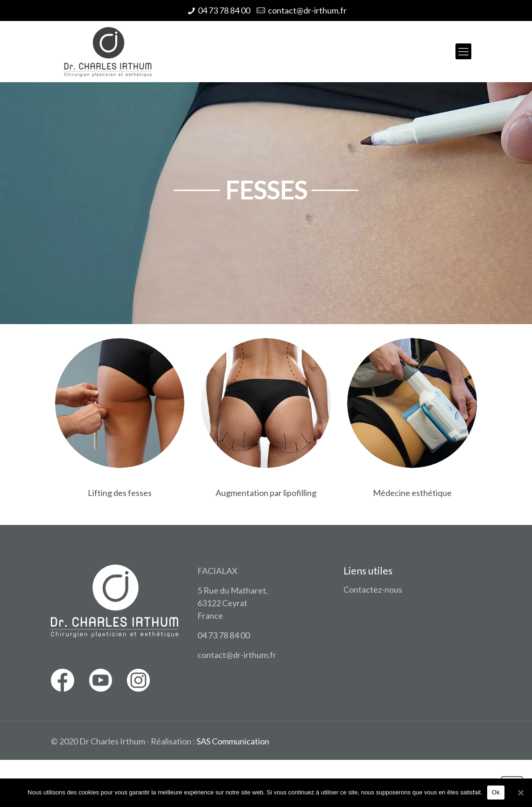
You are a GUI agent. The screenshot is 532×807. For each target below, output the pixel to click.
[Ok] (520, 793)
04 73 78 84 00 (224, 10)
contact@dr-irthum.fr (307, 10)
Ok (496, 792)
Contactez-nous (373, 589)
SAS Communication (233, 741)
